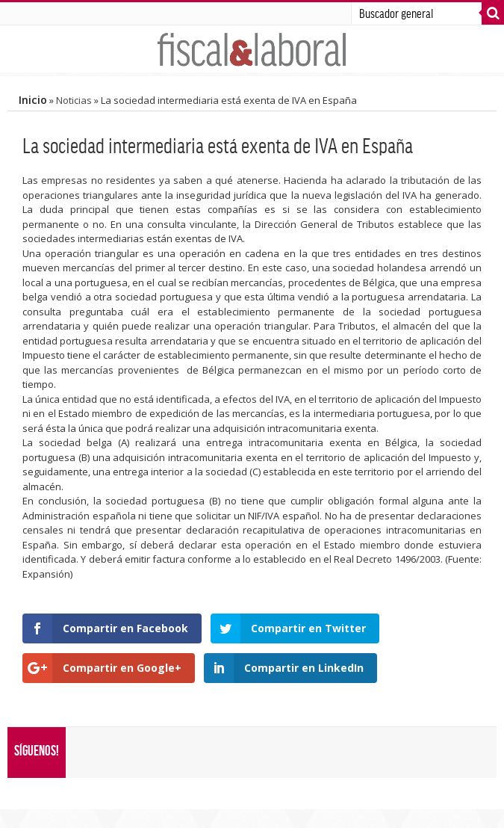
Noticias (74, 100)
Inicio (33, 100)
